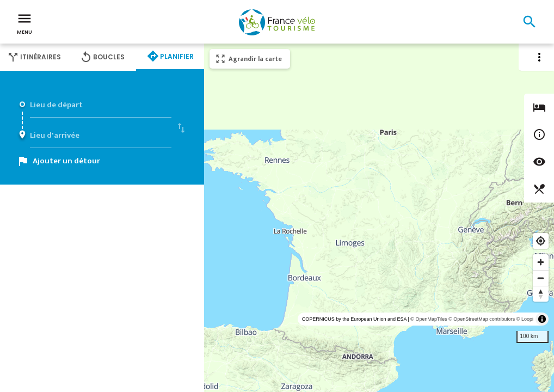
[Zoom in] (541, 262)
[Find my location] (541, 241)
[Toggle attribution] (542, 319)
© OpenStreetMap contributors (482, 319)
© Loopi (525, 319)
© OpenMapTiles (429, 319)
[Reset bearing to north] (541, 294)
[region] (379, 218)
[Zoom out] (541, 278)
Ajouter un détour (66, 161)
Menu (24, 23)
